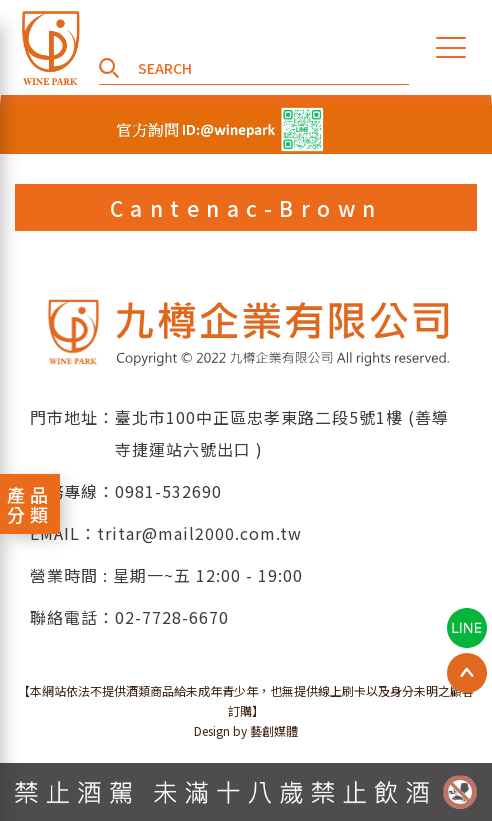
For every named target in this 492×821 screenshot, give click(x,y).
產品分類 (30, 504)
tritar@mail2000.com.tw (199, 533)
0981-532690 (168, 491)
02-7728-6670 (172, 617)
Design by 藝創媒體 (246, 730)
